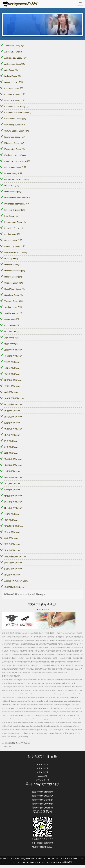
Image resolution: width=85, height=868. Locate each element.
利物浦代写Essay (12, 471)
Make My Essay (11, 259)
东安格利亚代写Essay (14, 526)
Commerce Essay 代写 (14, 94)
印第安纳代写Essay (13, 380)
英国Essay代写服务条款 (43, 796)
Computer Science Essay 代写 (18, 113)
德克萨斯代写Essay (13, 429)
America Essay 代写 (13, 52)
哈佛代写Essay (11, 441)
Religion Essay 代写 (13, 277)
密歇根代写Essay (12, 362)
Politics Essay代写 (13, 265)
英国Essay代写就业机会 (43, 804)
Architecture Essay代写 (15, 64)
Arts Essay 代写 (11, 70)
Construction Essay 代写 (15, 119)
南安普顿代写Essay (13, 502)
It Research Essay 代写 (15, 210)
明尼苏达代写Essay (13, 404)
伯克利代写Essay (12, 386)
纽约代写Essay (11, 392)
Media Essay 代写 (12, 234)
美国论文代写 (42, 764)
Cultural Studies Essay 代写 (17, 131)
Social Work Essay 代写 (15, 289)
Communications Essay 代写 (17, 106)
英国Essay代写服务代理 (43, 808)
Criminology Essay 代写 (15, 125)
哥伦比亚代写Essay (13, 356)
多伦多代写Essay (12, 575)
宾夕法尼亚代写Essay (14, 398)
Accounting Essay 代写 (14, 46)
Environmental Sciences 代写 (17, 161)
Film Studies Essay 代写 (15, 167)
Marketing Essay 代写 (14, 228)
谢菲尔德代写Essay (13, 496)
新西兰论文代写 (43, 780)
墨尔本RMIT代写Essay (14, 587)
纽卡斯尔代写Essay (13, 508)
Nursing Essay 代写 (13, 240)
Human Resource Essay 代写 (17, 198)
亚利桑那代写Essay (13, 417)
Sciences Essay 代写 (14, 283)
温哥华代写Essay (12, 544)
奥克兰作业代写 (8, 676)
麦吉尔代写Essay (12, 532)
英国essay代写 (11, 594)
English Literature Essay (15, 155)
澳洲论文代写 (42, 772)
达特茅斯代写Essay (13, 465)
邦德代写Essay (11, 538)
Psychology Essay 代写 (15, 271)
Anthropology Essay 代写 (15, 58)
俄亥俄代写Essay (12, 368)
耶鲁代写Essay (11, 447)
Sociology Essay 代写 (14, 295)
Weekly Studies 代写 (13, 313)
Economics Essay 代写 (14, 100)
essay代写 (42, 776)
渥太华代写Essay (12, 550)
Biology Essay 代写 (13, 76)
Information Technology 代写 (17, 204)
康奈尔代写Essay (12, 435)
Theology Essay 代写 (14, 301)
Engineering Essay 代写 (15, 149)
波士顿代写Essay (12, 423)
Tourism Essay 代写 (13, 307)
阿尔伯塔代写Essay (13, 569)
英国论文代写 (42, 768)
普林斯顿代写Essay (13, 459)
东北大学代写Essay (13, 350)
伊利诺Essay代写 (12, 331)
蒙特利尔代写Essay (13, 563)
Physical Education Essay (16, 252)
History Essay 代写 (13, 192)
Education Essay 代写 (14, 143)
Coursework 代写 (12, 325)
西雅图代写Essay (12, 411)
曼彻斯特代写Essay (13, 477)
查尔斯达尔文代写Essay (15, 556)
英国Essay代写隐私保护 (43, 800)
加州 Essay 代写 (12, 338)
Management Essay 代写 (15, 222)
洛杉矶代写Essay (12, 374)
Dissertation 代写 (12, 319)
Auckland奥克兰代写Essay (16, 581)
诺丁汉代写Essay (12, 484)
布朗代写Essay (11, 453)
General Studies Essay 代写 (17, 179)
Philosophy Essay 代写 (14, 246)
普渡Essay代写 (11, 344)
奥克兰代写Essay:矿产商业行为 (19, 743)
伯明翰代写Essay (12, 490)
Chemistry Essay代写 (14, 88)
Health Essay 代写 (13, 186)
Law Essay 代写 (11, 216)
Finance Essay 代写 (13, 173)
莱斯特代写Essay (12, 514)
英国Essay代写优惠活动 (43, 792)
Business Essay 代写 (14, 82)
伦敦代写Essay (11, 520)
